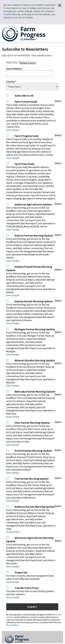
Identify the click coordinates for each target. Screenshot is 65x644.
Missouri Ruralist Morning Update (34, 373)
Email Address (14, 69)
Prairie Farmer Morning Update (34, 462)
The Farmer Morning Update (34, 490)
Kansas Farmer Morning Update (34, 312)
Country (11, 82)
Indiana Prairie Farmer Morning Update (34, 281)
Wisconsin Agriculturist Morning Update (34, 552)
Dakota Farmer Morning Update (34, 248)
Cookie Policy (10, 14)
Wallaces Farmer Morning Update (34, 519)
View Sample (13, 130)
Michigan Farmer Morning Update (34, 342)
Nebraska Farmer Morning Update (34, 404)
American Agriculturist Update (34, 217)
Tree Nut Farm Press (31, 593)
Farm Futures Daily (34, 116)
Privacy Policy (12, 625)
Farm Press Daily (34, 181)
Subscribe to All (24, 95)
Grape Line (31, 577)
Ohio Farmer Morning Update (34, 434)
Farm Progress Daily (34, 147)
